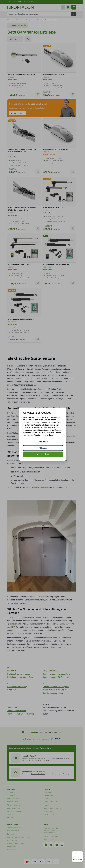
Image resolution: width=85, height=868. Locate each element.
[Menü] (81, 853)
